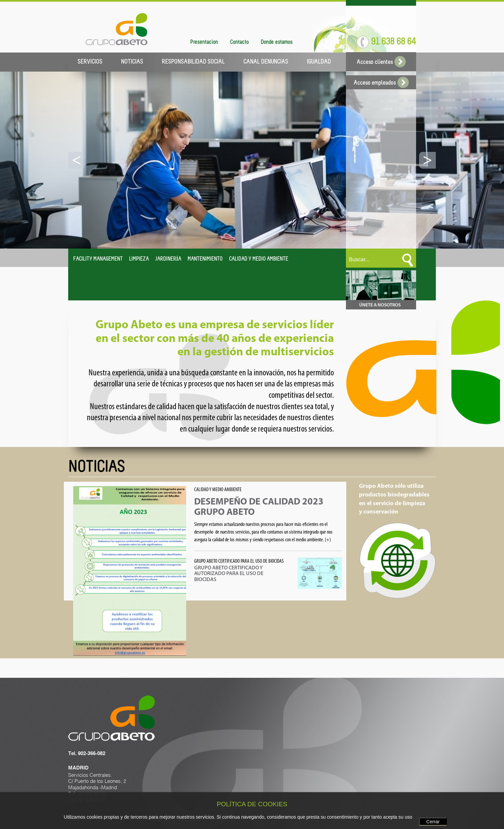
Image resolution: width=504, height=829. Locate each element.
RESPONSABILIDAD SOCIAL (193, 62)
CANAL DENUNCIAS (266, 62)
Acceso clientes (381, 62)
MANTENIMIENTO (205, 259)
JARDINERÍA (168, 259)
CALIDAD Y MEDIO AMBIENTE (259, 259)
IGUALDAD (319, 62)
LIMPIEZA (139, 259)
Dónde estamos (277, 42)
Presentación (204, 42)
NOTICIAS (132, 62)
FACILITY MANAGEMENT (98, 259)
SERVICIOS (90, 62)
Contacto (239, 42)
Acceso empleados (381, 83)
